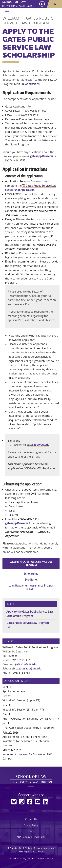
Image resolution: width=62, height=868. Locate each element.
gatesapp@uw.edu (41, 156)
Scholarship (31, 574)
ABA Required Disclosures (31, 837)
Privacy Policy (31, 825)
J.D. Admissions (30, 84)
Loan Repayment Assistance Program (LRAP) (32, 587)
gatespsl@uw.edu (26, 664)
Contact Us (31, 819)
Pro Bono (31, 580)
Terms (31, 831)
